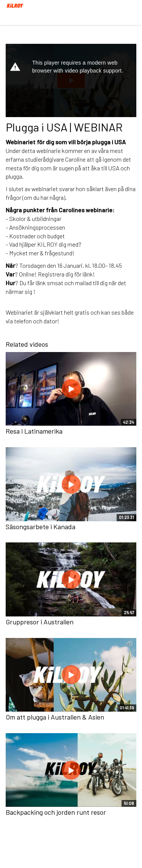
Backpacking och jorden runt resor (56, 812)
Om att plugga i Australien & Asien (55, 717)
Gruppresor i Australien (40, 622)
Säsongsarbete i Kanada (41, 527)
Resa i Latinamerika (34, 431)
